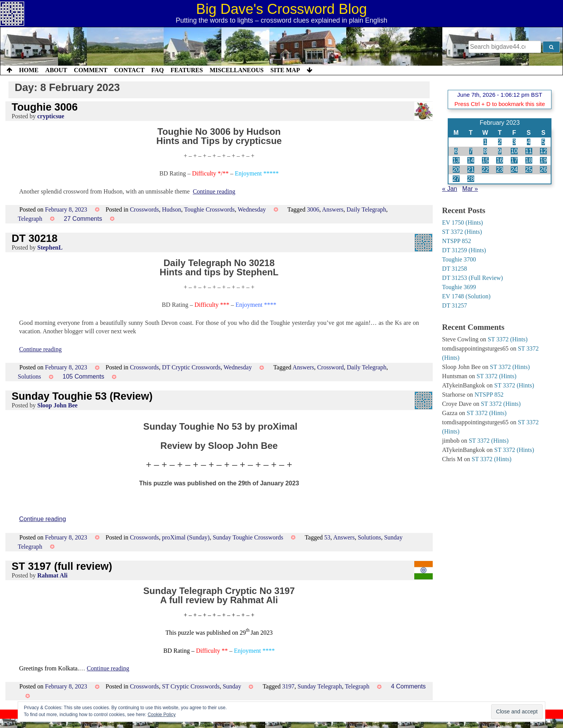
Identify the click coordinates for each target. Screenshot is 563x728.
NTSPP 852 (456, 241)
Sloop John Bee (57, 405)
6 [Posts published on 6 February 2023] (456, 151)
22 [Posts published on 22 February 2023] (485, 170)
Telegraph (30, 219)
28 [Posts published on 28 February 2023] (471, 179)
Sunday (232, 686)
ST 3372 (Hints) (462, 232)
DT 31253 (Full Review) (472, 278)
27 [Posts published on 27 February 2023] (456, 179)
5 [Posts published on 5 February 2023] (543, 142)
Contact (129, 70)
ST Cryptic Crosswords (191, 686)
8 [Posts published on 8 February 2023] (485, 151)
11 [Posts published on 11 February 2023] (529, 151)
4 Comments (408, 686)
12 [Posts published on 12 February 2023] (543, 151)
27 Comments (83, 219)
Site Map (285, 70)
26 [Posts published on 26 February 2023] (543, 170)
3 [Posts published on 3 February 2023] (514, 142)
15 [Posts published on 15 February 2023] (485, 160)
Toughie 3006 (45, 107)
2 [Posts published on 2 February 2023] (500, 142)
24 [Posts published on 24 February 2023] (514, 170)
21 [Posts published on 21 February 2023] (471, 170)
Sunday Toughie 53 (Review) (82, 396)
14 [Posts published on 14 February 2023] (471, 160)
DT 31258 (454, 269)
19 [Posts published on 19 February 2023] (543, 160)
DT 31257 (454, 305)
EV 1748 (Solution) (466, 296)
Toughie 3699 (459, 287)
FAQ (157, 70)
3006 (313, 209)
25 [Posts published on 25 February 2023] (529, 170)
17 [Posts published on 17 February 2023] (514, 160)
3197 (288, 686)
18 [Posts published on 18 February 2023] (529, 160)
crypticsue (51, 116)
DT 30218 (34, 238)
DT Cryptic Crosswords (191, 367)
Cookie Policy (162, 715)
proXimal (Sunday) (186, 537)
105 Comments (84, 376)
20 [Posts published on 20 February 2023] (456, 170)
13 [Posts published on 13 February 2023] (456, 160)
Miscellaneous (236, 70)
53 (327, 537)
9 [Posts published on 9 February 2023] (500, 151)
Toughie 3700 (459, 259)
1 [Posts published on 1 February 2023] (485, 142)
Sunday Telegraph (320, 686)
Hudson (171, 209)
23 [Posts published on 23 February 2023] (500, 170)
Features (187, 70)
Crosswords (144, 209)
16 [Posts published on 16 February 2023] (500, 160)
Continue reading (214, 191)
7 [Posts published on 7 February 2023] (471, 151)
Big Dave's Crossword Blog (281, 9)
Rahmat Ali (52, 575)
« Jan (449, 189)
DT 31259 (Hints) (464, 250)
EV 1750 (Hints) (462, 223)
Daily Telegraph (366, 209)
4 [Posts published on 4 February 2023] (529, 142)
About (56, 70)
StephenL (50, 247)
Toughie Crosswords (209, 209)
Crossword (330, 367)
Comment (91, 70)
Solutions (29, 376)
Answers (333, 209)
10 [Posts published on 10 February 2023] (514, 151)
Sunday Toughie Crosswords (248, 537)
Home (29, 70)
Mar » (470, 189)
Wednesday (252, 209)
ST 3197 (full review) (62, 566)
